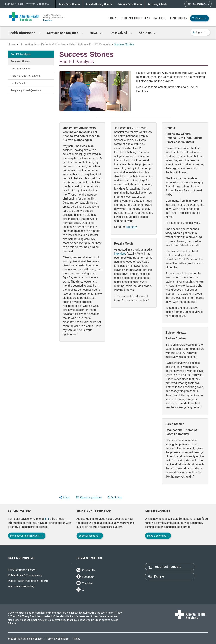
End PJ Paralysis (100, 44)
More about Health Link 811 (27, 536)
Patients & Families (53, 44)
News (96, 33)
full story (131, 227)
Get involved (121, 33)
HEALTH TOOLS (179, 18)
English (200, 32)
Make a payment (158, 536)
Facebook (85, 577)
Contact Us (86, 570)
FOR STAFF (113, 18)
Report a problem (89, 497)
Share (65, 497)
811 (47, 519)
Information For (28, 44)
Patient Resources (21, 69)
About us (148, 33)
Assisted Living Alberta (99, 4)
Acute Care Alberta (69, 4)
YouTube (84, 583)
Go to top (115, 497)
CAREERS (160, 18)
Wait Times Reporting (21, 586)
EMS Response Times (22, 570)
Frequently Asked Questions (26, 90)
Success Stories (20, 61)
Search (199, 18)
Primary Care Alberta (130, 4)
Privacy (76, 639)
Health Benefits (19, 83)
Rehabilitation (77, 44)
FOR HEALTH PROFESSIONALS (136, 18)
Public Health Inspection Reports (28, 581)
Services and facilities (65, 33)
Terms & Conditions (57, 639)
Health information (24, 33)
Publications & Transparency (25, 575)
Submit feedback (90, 536)
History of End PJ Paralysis (26, 76)
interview (120, 254)
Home (12, 44)
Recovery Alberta (157, 4)
